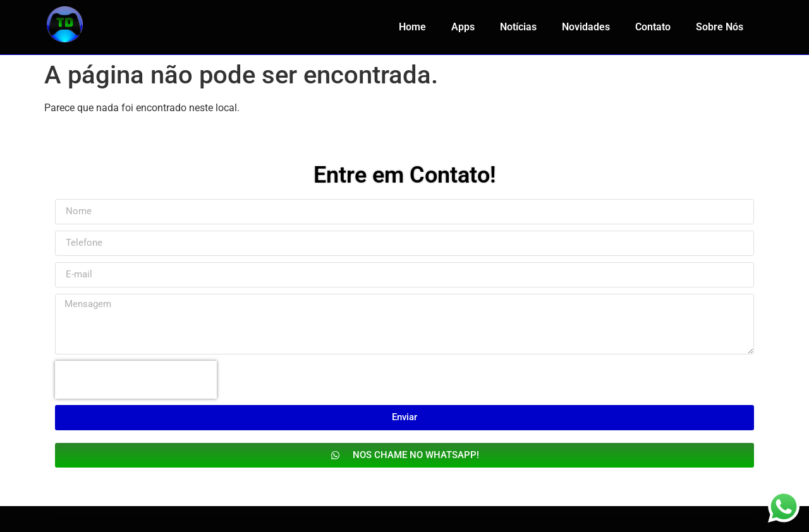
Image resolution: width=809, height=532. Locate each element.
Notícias (518, 27)
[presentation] (136, 380)
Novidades (586, 27)
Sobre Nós (720, 27)
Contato (653, 27)
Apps (463, 27)
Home (412, 27)
